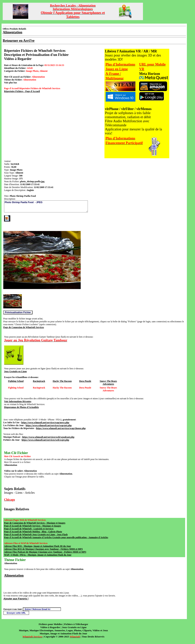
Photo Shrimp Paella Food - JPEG (46, 206)
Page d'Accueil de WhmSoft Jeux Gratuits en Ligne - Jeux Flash (36, 535)
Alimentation (14, 576)
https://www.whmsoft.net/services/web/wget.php (45, 440)
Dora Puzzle (85, 381)
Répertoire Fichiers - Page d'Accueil (22, 91)
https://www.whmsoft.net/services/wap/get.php (49, 425)
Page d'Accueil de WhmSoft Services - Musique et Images (32, 526)
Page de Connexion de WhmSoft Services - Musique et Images (35, 523)
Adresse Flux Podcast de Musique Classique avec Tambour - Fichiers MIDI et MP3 (45, 552)
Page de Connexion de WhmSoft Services (24, 327)
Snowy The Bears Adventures (108, 383)
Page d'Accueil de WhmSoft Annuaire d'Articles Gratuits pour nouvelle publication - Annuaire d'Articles (56, 537)
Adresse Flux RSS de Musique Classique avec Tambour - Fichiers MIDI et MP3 (43, 549)
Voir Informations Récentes (18, 401)
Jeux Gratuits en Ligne (15, 371)
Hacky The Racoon (62, 381)
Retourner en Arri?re (19, 41)
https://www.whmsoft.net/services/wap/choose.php (61, 428)
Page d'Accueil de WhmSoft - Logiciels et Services (29, 529)
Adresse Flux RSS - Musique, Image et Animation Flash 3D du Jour (38, 546)
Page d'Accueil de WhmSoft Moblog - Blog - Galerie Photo (33, 532)
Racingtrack (39, 381)
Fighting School (16, 381)
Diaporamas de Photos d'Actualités (21, 407)
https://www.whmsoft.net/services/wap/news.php (45, 422)
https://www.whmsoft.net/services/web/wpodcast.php (48, 437)
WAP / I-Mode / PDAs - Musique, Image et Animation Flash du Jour (38, 555)
